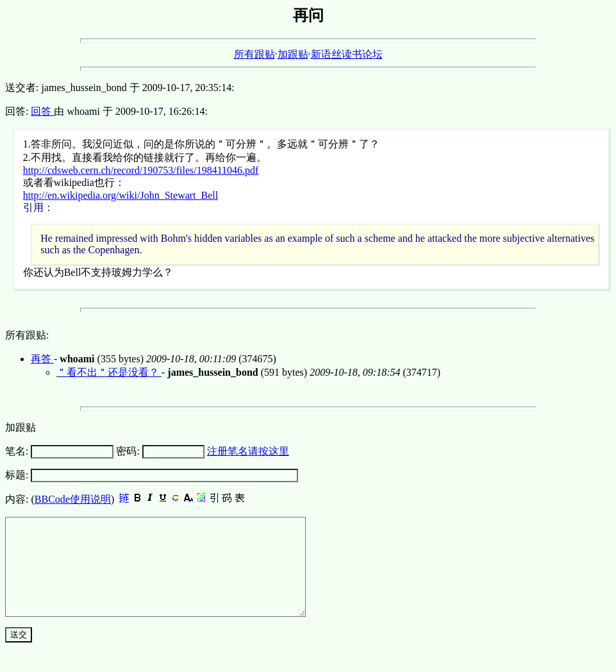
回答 (42, 111)
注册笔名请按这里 (248, 451)
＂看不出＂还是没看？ (109, 372)
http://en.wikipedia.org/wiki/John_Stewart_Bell (121, 195)
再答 (42, 359)
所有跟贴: (27, 335)
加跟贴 (293, 54)
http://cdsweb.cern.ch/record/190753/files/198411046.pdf (141, 170)
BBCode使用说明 (73, 499)
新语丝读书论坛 (347, 54)
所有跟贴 (254, 54)
